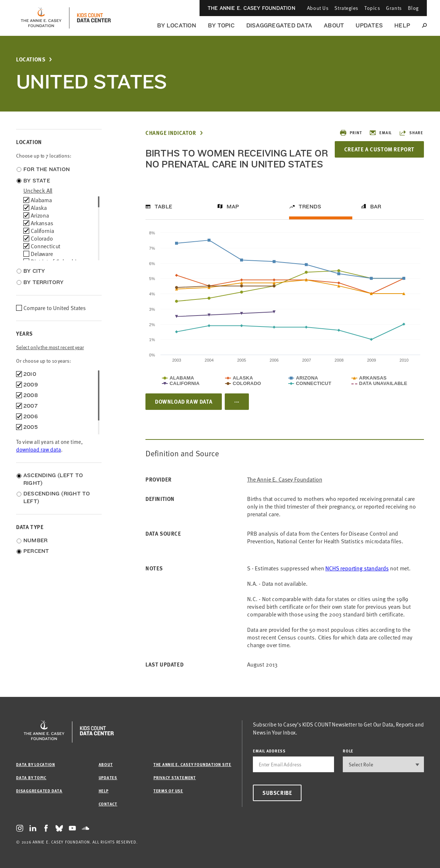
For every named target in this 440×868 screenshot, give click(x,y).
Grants (394, 8)
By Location (177, 25)
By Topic (221, 25)
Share (411, 133)
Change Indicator (171, 133)
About (334, 25)
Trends (310, 207)
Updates (369, 25)
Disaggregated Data (279, 25)
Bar (376, 207)
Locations (31, 59)
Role (348, 751)
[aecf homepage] (41, 18)
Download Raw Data (184, 401)
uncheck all (38, 190)
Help (402, 25)
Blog (413, 8)
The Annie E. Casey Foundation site (192, 764)
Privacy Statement (175, 778)
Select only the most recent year (50, 347)
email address (269, 751)
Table (163, 207)
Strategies (346, 8)
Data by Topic (31, 778)
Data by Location (35, 764)
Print (351, 133)
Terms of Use (168, 791)
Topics (372, 8)
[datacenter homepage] (94, 18)
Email (380, 133)
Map (233, 207)
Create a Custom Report (379, 149)
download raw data (39, 449)
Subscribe (277, 793)
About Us (318, 8)
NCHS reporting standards (357, 568)
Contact (108, 804)
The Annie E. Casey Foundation (251, 8)
